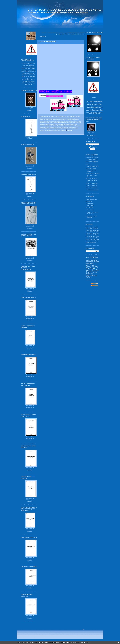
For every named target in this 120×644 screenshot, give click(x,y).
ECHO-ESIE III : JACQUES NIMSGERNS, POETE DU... (93, 175)
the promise (52, 124)
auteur (76, 129)
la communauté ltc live (91, 275)
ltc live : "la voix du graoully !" (56, 126)
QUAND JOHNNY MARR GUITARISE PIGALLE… (93, 159)
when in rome (59, 124)
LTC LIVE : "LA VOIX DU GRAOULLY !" (93, 213)
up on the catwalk (54, 123)
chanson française (74, 120)
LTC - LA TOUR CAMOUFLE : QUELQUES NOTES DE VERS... (65, 10)
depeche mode (92, 262)
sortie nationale (60, 118)
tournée (73, 118)
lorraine (94, 260)
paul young (66, 126)
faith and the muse (74, 123)
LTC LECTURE (90, 210)
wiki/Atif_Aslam (62, 91)
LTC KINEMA (90, 208)
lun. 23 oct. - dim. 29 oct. (93, 241)
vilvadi (79, 121)
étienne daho (52, 120)
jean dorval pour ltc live (92, 267)
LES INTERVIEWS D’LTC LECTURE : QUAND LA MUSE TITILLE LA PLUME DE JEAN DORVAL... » (70, 33)
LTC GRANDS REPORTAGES (90, 205)
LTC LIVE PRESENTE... (92, 184)
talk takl (60, 123)
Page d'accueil (63, 33)
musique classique (70, 124)
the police (46, 120)
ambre (48, 124)
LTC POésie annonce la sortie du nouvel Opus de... (93, 162)
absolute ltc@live (92, 271)
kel (74, 129)
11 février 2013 (67, 118)
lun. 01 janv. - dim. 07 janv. (93, 239)
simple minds (90, 269)
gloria (41, 123)
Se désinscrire (93, 147)
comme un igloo (59, 120)
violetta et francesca (61, 130)
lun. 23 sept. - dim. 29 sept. (93, 236)
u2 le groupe (77, 126)
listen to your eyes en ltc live (56, 129)
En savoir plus (87, 643)
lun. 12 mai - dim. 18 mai (93, 229)
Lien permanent (71, 117)
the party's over (66, 123)
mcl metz (65, 129)
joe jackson (72, 126)
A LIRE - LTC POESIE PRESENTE (92, 217)
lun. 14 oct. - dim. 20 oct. (93, 235)
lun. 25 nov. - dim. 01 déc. (93, 233)
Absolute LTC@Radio (92, 199)
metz (88, 260)
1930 (58, 121)
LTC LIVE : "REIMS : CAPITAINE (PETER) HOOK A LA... (92, 170)
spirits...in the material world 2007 (48, 130)
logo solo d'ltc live (73, 121)
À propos (94, 97)
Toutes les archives (91, 242)
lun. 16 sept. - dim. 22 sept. (93, 238)
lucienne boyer (44, 121)
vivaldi (64, 124)
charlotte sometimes (64, 121)
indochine (53, 118)
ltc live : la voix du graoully (63, 127)
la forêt (68, 120)
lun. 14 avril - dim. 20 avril (93, 230)
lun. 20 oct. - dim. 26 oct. (93, 227)
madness (47, 126)
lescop (65, 120)
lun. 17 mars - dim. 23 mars (93, 232)
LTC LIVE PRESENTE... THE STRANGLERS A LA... (92, 180)
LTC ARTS (89, 201)
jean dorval (90, 264)
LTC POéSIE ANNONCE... (93, 190)
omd (88, 263)
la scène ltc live (73, 127)
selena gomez (48, 118)
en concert (70, 129)
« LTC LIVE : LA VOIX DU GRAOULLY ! (50, 33)
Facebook (69, 130)
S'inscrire (93, 146)
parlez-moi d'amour (52, 121)
